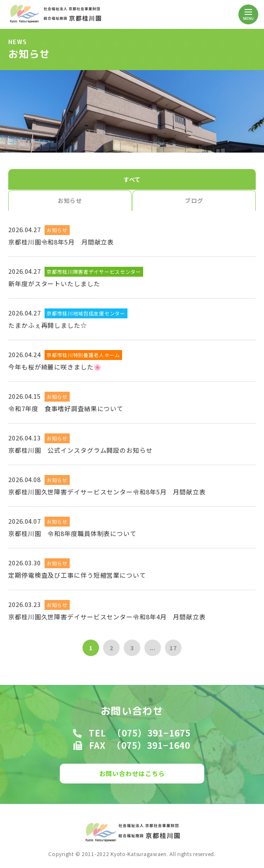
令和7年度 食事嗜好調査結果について (66, 408)
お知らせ (70, 200)
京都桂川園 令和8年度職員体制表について (72, 533)
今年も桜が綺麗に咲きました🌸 (55, 367)
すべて (132, 179)
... (153, 648)
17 (173, 648)
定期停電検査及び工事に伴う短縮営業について (77, 575)
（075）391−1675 (151, 733)
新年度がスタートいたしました (54, 283)
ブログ (194, 200)
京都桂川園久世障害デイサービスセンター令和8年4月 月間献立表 (107, 617)
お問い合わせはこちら (132, 773)
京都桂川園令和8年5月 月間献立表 (61, 242)
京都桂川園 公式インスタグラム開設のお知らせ (80, 450)
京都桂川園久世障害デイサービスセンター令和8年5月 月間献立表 (107, 492)
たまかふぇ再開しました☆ (48, 325)
